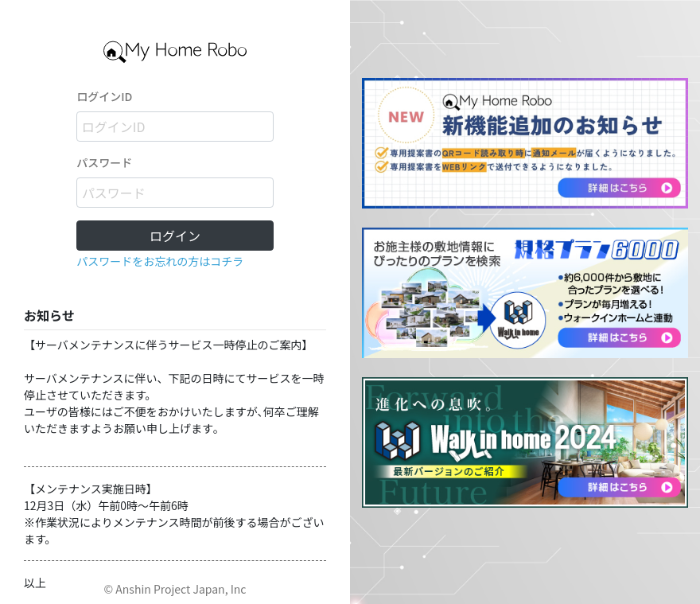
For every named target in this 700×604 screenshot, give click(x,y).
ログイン (175, 236)
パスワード (104, 162)
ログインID (104, 96)
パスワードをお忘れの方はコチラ (160, 261)
